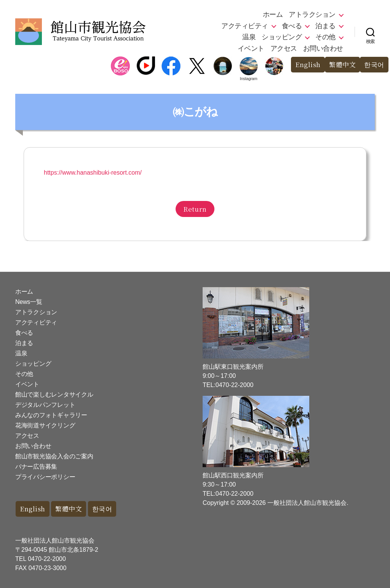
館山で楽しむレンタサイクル (54, 394)
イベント (251, 48)
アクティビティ (245, 26)
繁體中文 (342, 65)
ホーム (273, 14)
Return (195, 209)
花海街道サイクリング (45, 425)
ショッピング (282, 37)
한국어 (374, 65)
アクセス (284, 48)
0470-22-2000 (47, 559)
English (308, 65)
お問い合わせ (323, 48)
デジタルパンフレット (45, 405)
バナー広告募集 (36, 467)
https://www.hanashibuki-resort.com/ (93, 173)
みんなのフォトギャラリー (51, 415)
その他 (325, 37)
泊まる (325, 26)
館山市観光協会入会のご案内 (54, 456)
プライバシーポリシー (45, 477)
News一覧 (29, 302)
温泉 (249, 37)
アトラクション (312, 14)
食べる (292, 26)
